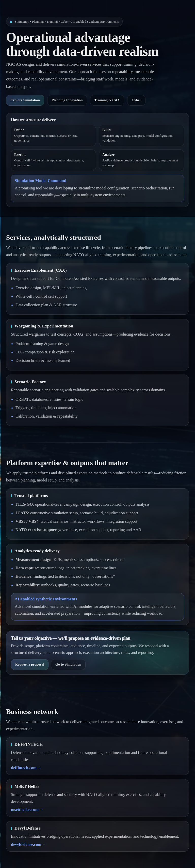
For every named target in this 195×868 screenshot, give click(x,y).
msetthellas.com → (27, 810)
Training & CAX (107, 100)
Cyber (136, 100)
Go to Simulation (68, 664)
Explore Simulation (25, 100)
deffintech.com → (26, 768)
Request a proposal (30, 664)
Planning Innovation (67, 100)
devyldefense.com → (29, 844)
